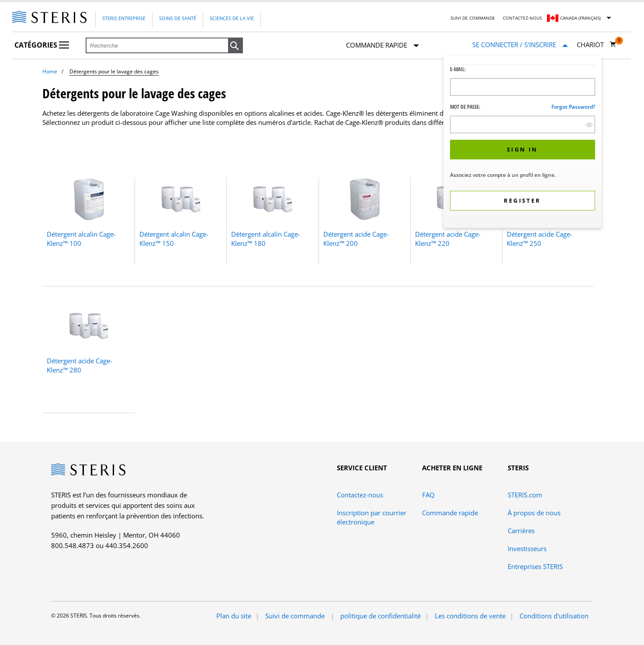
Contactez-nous (522, 18)
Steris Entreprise (124, 18)
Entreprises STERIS (535, 566)
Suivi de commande (473, 18)
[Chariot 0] (597, 45)
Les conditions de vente (470, 616)
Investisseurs (527, 548)
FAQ (428, 495)
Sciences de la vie (232, 18)
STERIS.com (525, 495)
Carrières (521, 531)
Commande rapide (383, 46)
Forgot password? (573, 107)
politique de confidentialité (381, 616)
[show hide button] (589, 125)
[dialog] (523, 143)
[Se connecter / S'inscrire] (520, 45)
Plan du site (234, 616)
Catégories (42, 45)
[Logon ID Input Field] (523, 87)
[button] (235, 46)
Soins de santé (178, 18)
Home (50, 71)
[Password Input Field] (523, 124)
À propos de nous (534, 513)
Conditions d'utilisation (554, 616)
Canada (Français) (580, 18)
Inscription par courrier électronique (372, 517)
